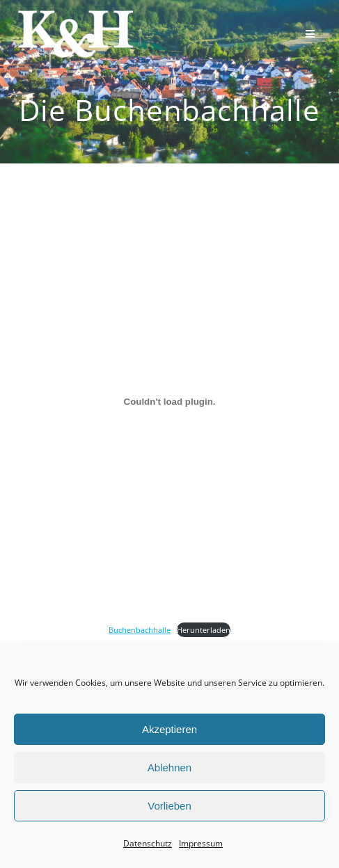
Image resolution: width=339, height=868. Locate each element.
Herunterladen (204, 630)
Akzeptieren (169, 729)
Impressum (201, 843)
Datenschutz (148, 843)
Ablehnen (169, 767)
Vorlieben (169, 806)
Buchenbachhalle (140, 630)
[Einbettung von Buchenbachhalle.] (169, 401)
